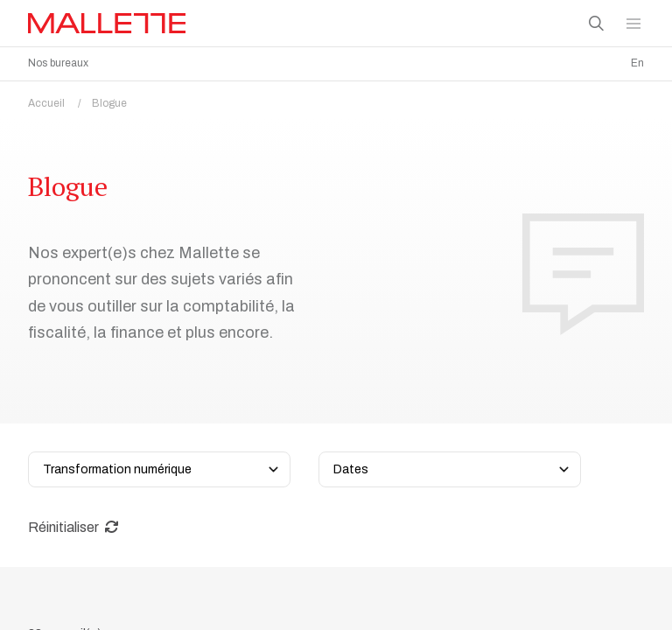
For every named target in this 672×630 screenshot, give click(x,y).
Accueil (60, 103)
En (637, 63)
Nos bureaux (58, 63)
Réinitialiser (73, 527)
